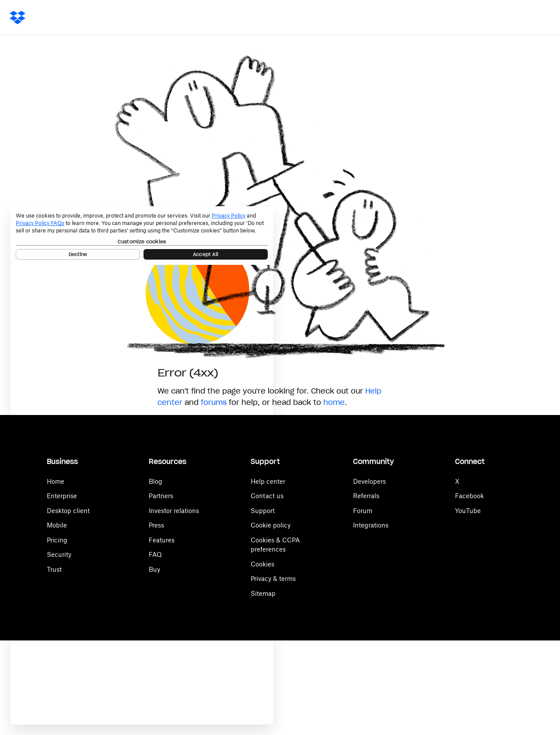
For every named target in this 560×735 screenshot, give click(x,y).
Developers (369, 481)
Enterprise (62, 496)
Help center (268, 481)
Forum (363, 511)
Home (56, 481)
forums (214, 402)
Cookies (262, 564)
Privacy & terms (273, 579)
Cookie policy (271, 525)
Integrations (371, 525)
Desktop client (68, 511)
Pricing (57, 540)
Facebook (469, 496)
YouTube (468, 511)
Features (162, 540)
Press (156, 525)
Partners (161, 496)
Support (263, 511)
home (334, 402)
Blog (156, 481)
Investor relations (174, 511)
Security (59, 554)
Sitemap (263, 593)
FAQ (155, 554)
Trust (54, 569)
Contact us (267, 496)
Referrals (366, 496)
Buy (154, 569)
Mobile (57, 525)
